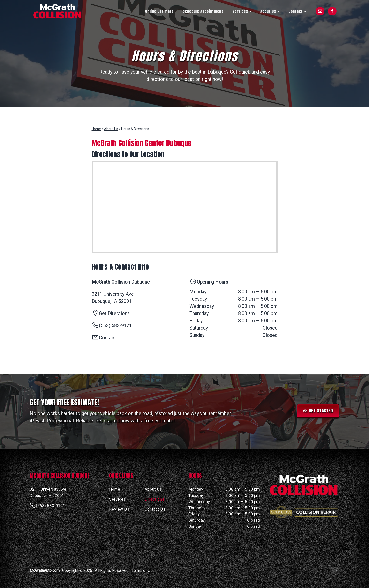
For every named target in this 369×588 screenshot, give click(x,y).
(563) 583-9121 (51, 506)
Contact (107, 338)
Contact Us (155, 509)
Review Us (119, 509)
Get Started (321, 411)
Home (96, 129)
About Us (111, 129)
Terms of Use (143, 570)
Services (118, 499)
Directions (155, 499)
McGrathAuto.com (45, 570)
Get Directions (114, 313)
